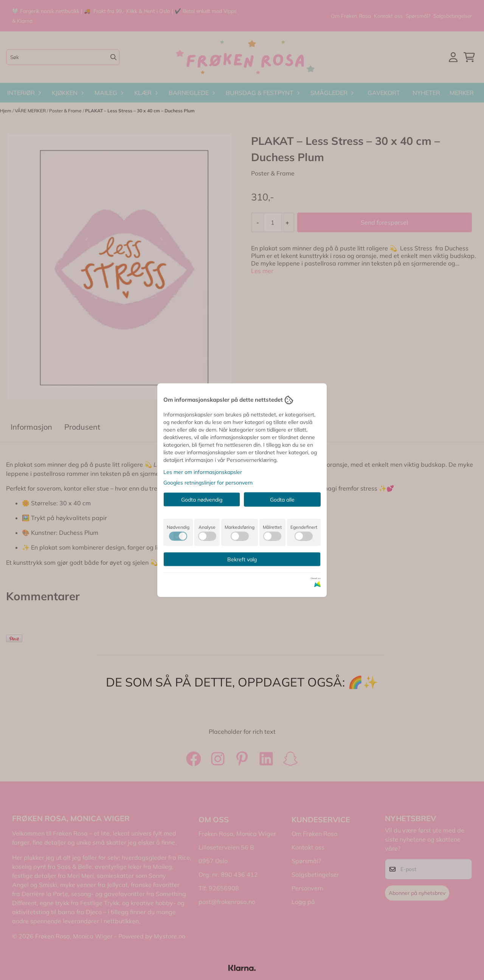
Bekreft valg (242, 559)
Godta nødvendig (202, 499)
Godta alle (282, 499)
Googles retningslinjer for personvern (208, 482)
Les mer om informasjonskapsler (203, 472)
